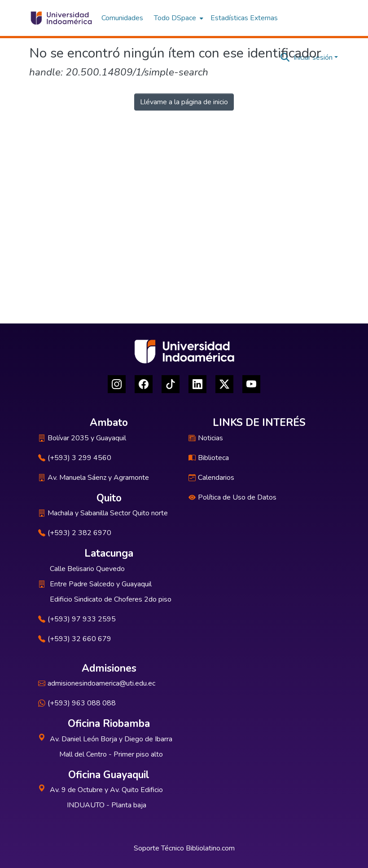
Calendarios (211, 478)
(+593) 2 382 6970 (75, 533)
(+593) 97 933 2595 (77, 619)
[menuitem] (178, 18)
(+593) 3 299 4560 (75, 458)
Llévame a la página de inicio (184, 102)
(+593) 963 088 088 (77, 703)
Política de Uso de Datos (232, 497)
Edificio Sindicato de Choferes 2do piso (111, 599)
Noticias (206, 438)
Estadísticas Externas (244, 18)
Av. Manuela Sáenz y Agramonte (94, 478)
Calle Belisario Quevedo (87, 569)
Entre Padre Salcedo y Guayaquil (101, 584)
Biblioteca (209, 458)
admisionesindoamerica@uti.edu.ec (97, 683)
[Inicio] (61, 18)
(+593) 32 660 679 (75, 639)
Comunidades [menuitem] (122, 18)
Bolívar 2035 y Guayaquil (82, 438)
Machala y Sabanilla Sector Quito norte (103, 513)
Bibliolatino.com (210, 848)
